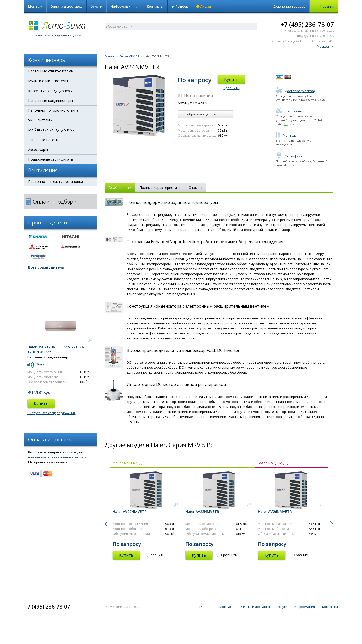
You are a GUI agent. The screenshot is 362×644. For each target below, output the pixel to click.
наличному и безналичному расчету (58, 457)
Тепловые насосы (43, 140)
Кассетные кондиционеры (50, 91)
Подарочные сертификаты (51, 159)
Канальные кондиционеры (51, 100)
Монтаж (35, 6)
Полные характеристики (160, 187)
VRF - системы (40, 120)
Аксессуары (38, 149)
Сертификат (290, 156)
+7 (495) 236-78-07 (307, 24)
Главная (110, 56)
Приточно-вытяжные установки (56, 181)
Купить (231, 79)
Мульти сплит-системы (48, 81)
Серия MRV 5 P (129, 56)
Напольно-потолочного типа (53, 110)
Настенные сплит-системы (51, 71)
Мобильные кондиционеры (51, 130)
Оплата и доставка (66, 6)
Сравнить (231, 88)
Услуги (97, 6)
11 (286, 124)
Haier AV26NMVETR (275, 512)
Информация (125, 6)
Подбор (180, 6)
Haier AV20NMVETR (130, 512)
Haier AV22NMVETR (202, 512)
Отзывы (195, 187)
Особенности (120, 187)
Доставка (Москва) (295, 91)
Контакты (155, 6)
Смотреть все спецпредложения (52, 413)
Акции (204, 6)
